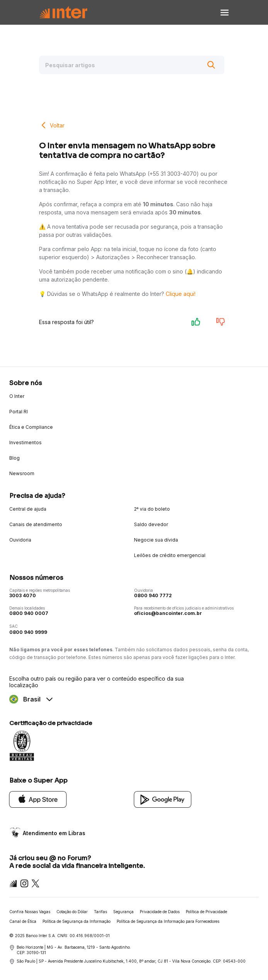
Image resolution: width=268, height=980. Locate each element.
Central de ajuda (28, 509)
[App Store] (38, 799)
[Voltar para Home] (63, 13)
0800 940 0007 (29, 613)
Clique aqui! (181, 294)
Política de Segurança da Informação (76, 921)
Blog (14, 458)
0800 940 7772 (153, 595)
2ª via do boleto (152, 509)
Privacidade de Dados (160, 912)
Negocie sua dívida (156, 540)
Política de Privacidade (206, 912)
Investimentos (25, 442)
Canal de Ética (23, 921)
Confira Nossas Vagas (30, 912)
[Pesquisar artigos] (132, 65)
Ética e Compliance (31, 427)
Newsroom (22, 473)
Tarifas (100, 912)
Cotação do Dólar (72, 912)
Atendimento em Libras (54, 833)
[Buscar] (211, 65)
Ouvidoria (20, 540)
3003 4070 (23, 595)
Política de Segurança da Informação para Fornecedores (168, 921)
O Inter (17, 396)
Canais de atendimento (36, 524)
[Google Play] (163, 799)
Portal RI (19, 412)
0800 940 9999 (28, 632)
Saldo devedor (151, 524)
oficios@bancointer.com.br (168, 613)
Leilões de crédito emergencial (170, 555)
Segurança (123, 912)
